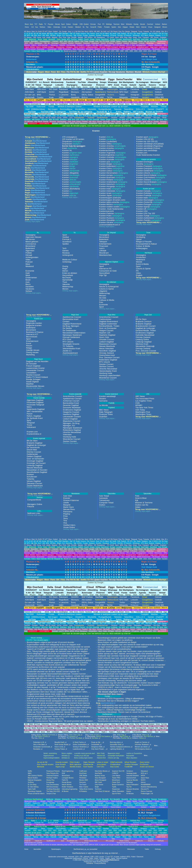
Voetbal (65, 237)
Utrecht (103, 43)
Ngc (75, 35)
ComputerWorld (34, 500)
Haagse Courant (106, 330)
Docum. (83, 120)
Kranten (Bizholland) (71, 189)
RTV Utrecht (68, 342)
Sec (135, 34)
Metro (107, 34)
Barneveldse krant (70, 319)
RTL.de (114, 116)
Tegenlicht (125, 122)
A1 (49, 118)
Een (155, 116)
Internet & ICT (32, 334)
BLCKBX (56, 120)
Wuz (163, 32)
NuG (105, 32)
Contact (66, 321)
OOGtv (79, 35)
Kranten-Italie (147, 198)
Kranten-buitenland (112, 166)
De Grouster (31, 364)
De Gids (103, 298)
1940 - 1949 (82, 51)
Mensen (103, 296)
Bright (59, 35)
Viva (65, 523)
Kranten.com (142, 153)
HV (104, 34)
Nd (76, 32)
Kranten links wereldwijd (147, 150)
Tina (65, 521)
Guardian (103, 417)
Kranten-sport (147, 137)
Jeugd (108, 120)
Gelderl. (55, 32)
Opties (118, 41)
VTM (159, 116)
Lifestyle (103, 251)
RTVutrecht (127, 35)
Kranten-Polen (110, 216)
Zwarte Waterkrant (35, 486)
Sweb (139, 34)
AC (32, 34)
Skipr (130, 37)
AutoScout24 (127, 39)
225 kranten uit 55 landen (73, 139)
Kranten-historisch (112, 184)
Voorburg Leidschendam (110, 375)
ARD (101, 116)
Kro (120, 120)
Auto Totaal (104, 496)
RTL (131, 34)
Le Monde (103, 405)
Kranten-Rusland (111, 218)
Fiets (137, 496)
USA (148, 394)
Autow (44, 34)
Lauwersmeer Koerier (35, 368)
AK (25, 35)
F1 (25, 37)
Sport (117, 37)
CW (160, 34)
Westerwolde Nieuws (35, 386)
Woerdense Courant (108, 378)
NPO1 (67, 123)
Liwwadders (31, 373)
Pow (120, 32)
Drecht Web (32, 450)
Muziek (133, 120)
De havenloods (33, 447)
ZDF (118, 116)
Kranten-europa (111, 175)
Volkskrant (31, 427)
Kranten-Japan (110, 195)
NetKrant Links (34, 513)
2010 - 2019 (147, 51)
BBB (51, 120)
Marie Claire (68, 507)
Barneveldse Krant (71, 403)
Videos (33, 51)
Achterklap (67, 262)
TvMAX (139, 122)
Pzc (123, 32)
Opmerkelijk (67, 280)
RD (128, 34)
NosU (87, 32)
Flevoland (106, 35)
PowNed (85, 122)
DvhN (40, 32)
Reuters (103, 399)
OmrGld (120, 35)
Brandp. (46, 122)
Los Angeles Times (143, 401)
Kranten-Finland (111, 180)
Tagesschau (130, 116)
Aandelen (30, 287)
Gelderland (95, 43)
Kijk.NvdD (106, 122)
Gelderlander (32, 454)
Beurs (29, 32)
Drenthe (99, 35)
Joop (69, 32)
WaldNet (30, 384)
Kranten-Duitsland (149, 193)
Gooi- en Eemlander (108, 328)
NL (49, 43)
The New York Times (144, 408)
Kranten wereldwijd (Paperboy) (150, 146)
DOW (107, 41)
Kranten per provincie (149, 159)
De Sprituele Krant (35, 418)
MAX (124, 120)
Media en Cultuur (70, 260)
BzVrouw (53, 122)
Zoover (156, 37)
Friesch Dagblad (33, 366)
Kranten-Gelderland (150, 171)
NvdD (114, 34)
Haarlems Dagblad (107, 335)
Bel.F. (130, 41)
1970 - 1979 (110, 51)
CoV (63, 35)
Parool (115, 32)
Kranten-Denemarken (113, 173)
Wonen (65, 289)
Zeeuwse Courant (34, 483)
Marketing (30, 355)
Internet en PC (105, 269)
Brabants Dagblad (143, 324)
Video (28, 260)
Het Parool (148, 253)
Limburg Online (142, 339)
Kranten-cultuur (111, 171)
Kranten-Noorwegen (150, 200)
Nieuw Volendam (106, 348)
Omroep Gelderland (71, 337)
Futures (124, 41)
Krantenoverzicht (106, 211)
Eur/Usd (152, 41)
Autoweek (103, 498)
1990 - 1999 (129, 51)
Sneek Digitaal (32, 382)
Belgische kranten (34, 325)
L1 (163, 35)
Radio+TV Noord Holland (37, 377)
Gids (54, 116)
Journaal (55, 123)
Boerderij (66, 34)
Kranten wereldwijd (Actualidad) (150, 144)
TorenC (133, 122)
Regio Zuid (148, 315)
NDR (109, 116)
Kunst (29, 343)
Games (65, 251)
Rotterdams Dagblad (108, 360)
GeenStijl (96, 120)
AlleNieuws (38, 43)
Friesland (64, 43)
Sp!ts (29, 420)
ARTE (142, 123)
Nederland (140, 260)
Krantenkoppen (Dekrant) (110, 198)
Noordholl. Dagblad (107, 351)
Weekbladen (76, 494)
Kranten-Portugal (149, 204)
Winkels (122, 118)
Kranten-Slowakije (112, 220)
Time (140, 37)
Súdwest (92, 35)
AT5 (142, 35)
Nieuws (29, 37)
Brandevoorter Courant (145, 326)
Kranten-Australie (113, 157)
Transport (145, 37)
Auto (28, 282)
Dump (39, 37)
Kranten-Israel (110, 193)
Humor (103, 120)
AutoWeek (153, 39)
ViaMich (80, 39)
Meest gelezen (32, 242)
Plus (60, 37)
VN (154, 32)
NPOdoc (53, 35)
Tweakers (145, 34)
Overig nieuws (32, 352)
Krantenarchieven (107, 150)
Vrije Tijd (103, 275)
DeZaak (164, 39)
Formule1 (27, 51)
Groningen (55, 43)
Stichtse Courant (106, 366)
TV (25, 122)
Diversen (40, 497)
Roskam (30, 474)
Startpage (163, 122)
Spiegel (123, 116)
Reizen (154, 120)
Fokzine (31, 506)
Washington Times (143, 414)
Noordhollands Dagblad (37, 472)
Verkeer (29, 291)
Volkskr (158, 32)
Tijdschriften (112, 494)
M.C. (128, 120)
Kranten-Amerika (112, 146)
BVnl (74, 120)
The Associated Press (145, 399)
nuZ (108, 32)
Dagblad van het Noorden (37, 361)
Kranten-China (110, 168)
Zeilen (138, 507)
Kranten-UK (146, 209)
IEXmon (27, 41)
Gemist (99, 122)
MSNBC (139, 405)
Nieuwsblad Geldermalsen (74, 333)
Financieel (104, 246)
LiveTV (61, 123)
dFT (46, 32)
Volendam (67, 435)
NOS (49, 51)
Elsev (50, 32)
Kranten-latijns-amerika (114, 202)
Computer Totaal (106, 503)
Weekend (30, 266)
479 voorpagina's (70, 137)
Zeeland (151, 35)
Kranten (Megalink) (70, 173)
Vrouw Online (69, 527)
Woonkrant (104, 253)
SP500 (113, 41)
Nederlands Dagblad (36, 409)
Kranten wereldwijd (107, 396)
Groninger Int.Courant (36, 463)
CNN (105, 116)
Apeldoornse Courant (72, 317)
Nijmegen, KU (69, 426)
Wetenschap (68, 287)
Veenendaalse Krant (71, 348)
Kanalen (164, 51)
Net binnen (30, 239)
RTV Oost (67, 339)
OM (85, 37)
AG (35, 34)
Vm (151, 32)
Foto (101, 302)
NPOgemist (126, 123)
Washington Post (143, 412)
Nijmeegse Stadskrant (72, 335)
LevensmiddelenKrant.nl (109, 225)
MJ (111, 34)
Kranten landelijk (39, 398)
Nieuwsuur (83, 123)
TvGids (49, 116)
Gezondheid (67, 275)
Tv (167, 35)
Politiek (29, 253)
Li (74, 32)
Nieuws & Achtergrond (109, 287)
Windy (164, 118)
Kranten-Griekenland (113, 182)
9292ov (90, 37)
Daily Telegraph (106, 412)
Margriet (55, 37)
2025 (31, 43)
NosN (112, 37)
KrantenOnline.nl (34, 434)
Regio (65, 269)
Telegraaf (134, 32)
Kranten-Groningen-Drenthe (145, 163)
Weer (28, 264)
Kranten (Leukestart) (108, 141)
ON (112, 32)
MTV (69, 39)
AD (25, 32)
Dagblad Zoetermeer (108, 324)
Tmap (86, 41)
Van (150, 34)
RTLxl (77, 123)
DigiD (39, 116)
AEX (61, 41)
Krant (70, 148)
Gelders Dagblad (34, 456)
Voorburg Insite (106, 373)
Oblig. (135, 41)
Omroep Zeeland (106, 353)
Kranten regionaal (39, 438)
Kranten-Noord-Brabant (151, 182)
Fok (88, 34)
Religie (29, 348)
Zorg (166, 34)
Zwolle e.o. (67, 351)
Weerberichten (105, 255)
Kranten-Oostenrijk (149, 202)
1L (25, 34)
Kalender (44, 51)
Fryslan (85, 35)
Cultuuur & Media (107, 300)
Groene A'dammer (71, 500)
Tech (64, 248)
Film (91, 120)
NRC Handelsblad (34, 411)
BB (48, 34)
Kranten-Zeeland (149, 180)
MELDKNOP (162, 123)
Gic (60, 32)
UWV (44, 116)
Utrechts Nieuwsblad (108, 369)
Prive (65, 37)
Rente (141, 41)
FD (43, 32)
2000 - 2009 (138, 51)
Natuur (138, 120)
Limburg (142, 43)
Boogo (42, 118)
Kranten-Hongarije (112, 186)
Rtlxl (35, 35)
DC (74, 34)
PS (104, 41)
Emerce (83, 34)
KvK (44, 37)
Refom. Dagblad (34, 416)
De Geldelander (69, 330)
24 (30, 34)
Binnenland (30, 246)
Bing (126, 37)
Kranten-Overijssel (149, 168)
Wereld (139, 262)
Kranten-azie (110, 162)
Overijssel (87, 43)
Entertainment (105, 244)
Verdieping (140, 237)
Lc (73, 32)
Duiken (102, 505)
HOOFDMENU (44, 123)
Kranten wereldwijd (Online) (148, 148)
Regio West (112, 315)
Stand (38, 51)
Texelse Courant (33, 375)
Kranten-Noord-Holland (151, 175)
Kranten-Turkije (148, 216)
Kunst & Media (142, 264)
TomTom (74, 39)
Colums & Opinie (106, 289)
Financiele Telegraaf (35, 405)
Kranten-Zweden (148, 220)
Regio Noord (38, 359)
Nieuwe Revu (69, 509)
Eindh (78, 34)
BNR (60, 34)
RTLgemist (135, 123)
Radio (105, 123)
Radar (119, 122)
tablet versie (161, 43)
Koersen (55, 41)
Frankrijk (111, 403)
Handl (53, 118)
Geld (28, 273)
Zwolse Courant (70, 441)
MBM (26, 39)
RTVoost (113, 35)
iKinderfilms (93, 123)
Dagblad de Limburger (145, 328)
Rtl (158, 120)
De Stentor (67, 328)
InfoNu (65, 118)
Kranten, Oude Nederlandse (111, 209)
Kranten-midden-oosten (114, 207)
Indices (77, 41)
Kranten (72, 153)
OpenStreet (105, 39)
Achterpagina (142, 248)
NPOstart (63, 116)
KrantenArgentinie (111, 155)
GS (101, 34)
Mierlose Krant (142, 344)
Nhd (79, 32)
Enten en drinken (70, 273)
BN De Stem (141, 319)
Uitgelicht (103, 291)
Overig (65, 266)
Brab (33, 32)
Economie (30, 271)
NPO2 (72, 123)
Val (145, 41)
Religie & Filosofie (144, 242)
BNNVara (63, 120)
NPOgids (111, 123)
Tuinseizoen (104, 500)
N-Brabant (134, 43)
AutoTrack (136, 39)
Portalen (35, 118)
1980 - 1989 (119, 51)
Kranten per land (149, 189)
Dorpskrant (72, 141)
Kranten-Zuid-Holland (151, 177)
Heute (138, 116)
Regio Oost (75, 315)
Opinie (139, 239)
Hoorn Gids (104, 337)
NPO (28, 35)
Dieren (65, 271)
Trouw (140, 32)
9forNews (27, 120)
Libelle (48, 37)
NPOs (91, 32)
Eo (87, 120)
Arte (36, 122)
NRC (99, 32)
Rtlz (76, 116)
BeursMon (34, 41)
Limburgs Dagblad (144, 342)
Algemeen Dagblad (112, 262)
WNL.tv (150, 122)
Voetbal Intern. (69, 525)
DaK (71, 34)
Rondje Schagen (33, 379)
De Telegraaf (112, 233)
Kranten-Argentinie (112, 153)
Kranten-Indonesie (112, 191)
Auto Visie (67, 496)
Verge (135, 37)
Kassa (79, 122)
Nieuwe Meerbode (107, 346)
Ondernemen (31, 278)
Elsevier (67, 498)
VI (153, 34)
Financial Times (106, 414)
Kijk (32, 35)
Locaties (119, 39)
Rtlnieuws (70, 116)
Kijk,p (94, 122)
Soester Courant (106, 364)
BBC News (104, 410)
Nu (102, 32)
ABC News (140, 396)
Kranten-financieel (112, 177)
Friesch (92, 34)
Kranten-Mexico (111, 204)
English (139, 275)
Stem (56, 34)
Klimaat (29, 255)
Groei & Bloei (141, 498)
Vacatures (30, 289)
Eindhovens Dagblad (145, 333)
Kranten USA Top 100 (146, 213)
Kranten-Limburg (149, 184)
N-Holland (110, 43)
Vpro (166, 120)
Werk (28, 275)
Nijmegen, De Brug (71, 423)
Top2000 (27, 118)
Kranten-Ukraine (111, 222)
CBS (35, 37)
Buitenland (30, 248)
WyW (144, 122)
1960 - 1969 (101, 51)
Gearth (86, 39)
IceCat (59, 118)
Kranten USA (142, 211)
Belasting (27, 116)
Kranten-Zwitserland (150, 218)
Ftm (82, 41)
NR (95, 32)
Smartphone (161, 41)
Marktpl (80, 37)
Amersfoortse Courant (109, 317)
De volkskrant (112, 282)
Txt (58, 116)
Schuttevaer (32, 477)
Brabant (158, 35)
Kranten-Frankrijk (149, 195)
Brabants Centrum (144, 321)
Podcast (29, 262)
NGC (155, 123)
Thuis (65, 282)
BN (45, 43)
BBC (143, 116)
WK (152, 37)
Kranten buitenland (111, 394)
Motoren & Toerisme (144, 503)
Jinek (74, 122)
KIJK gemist (87, 116)
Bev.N (40, 122)
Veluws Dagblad (34, 481)
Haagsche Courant (71, 412)
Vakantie (66, 284)
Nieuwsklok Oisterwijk (145, 346)
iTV (108, 37)
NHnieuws (136, 35)
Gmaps (92, 39)
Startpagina (137, 118)
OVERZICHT (33, 123)
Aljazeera (95, 116)
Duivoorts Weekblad (72, 408)
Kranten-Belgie (111, 164)
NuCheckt (67, 278)
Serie (161, 120)
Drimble (74, 37)
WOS (156, 34)
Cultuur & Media (143, 246)
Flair (69, 37)
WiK (44, 35)
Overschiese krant (107, 355)
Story (65, 518)
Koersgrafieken (45, 41)
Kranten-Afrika (110, 144)
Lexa (71, 118)
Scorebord (67, 242)
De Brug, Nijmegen (71, 326)
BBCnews (149, 116)
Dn (36, 32)
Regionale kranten (34, 323)
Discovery (69, 35)
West (146, 35)
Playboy (67, 514)
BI (166, 32)
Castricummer (105, 319)
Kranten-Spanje (148, 207)
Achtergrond (68, 255)
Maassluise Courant (108, 344)
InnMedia (114, 120)
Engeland (111, 408)
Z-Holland (118, 43)
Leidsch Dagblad (106, 342)
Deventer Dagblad (71, 405)
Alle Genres (36, 120)
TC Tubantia (68, 346)
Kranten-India (110, 189)
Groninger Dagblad (35, 461)
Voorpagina (30, 235)
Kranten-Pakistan (112, 213)
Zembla (156, 122)
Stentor (128, 32)
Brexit (28, 280)
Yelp (160, 39)
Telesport (103, 242)
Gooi (97, 34)
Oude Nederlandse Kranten (148, 155)
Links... (40, 511)
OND (119, 34)
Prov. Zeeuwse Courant (109, 357)
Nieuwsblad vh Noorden (37, 470)
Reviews (66, 253)
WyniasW (149, 123)
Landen (129, 118)
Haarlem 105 (105, 333)
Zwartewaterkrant (70, 353)
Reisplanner (101, 37)
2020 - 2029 (156, 51)
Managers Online (35, 504)
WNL (48, 35)
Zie (163, 34)
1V (27, 34)
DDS (78, 120)
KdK (97, 41)
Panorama (68, 512)
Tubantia (146, 32)
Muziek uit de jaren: (70, 51)
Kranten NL (67, 150)
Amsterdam (141, 257)
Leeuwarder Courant (35, 370)
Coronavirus (31, 244)
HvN (70, 122)
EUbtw (34, 116)
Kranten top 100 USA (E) (147, 141)
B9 (47, 118)
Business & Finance (35, 332)
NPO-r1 (144, 120)
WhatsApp (150, 43)
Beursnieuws (32, 337)
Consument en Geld (108, 271)
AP (37, 34)
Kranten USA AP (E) (145, 139)
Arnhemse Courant (71, 401)
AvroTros (45, 120)
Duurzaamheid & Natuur (146, 244)
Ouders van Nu (142, 505)
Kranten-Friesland (149, 166)
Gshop (98, 39)
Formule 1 (67, 239)
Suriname (103, 401)
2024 (26, 43)
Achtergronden (32, 257)
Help (26, 123)
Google (64, 32)
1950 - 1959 (91, 51)
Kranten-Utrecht (148, 173)
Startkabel (148, 118)
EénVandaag (62, 122)
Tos (101, 41)
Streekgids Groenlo (71, 344)
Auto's (102, 248)
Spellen (65, 244)
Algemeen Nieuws (33, 237)
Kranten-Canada (148, 191)
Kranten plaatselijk (75, 394)
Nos (83, 32)
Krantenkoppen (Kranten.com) (112, 200)
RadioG (124, 34)
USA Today (140, 410)
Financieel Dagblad (35, 402)
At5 (40, 34)
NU (62, 51)
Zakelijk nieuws (33, 350)
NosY (40, 35)
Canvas (164, 116)
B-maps (113, 39)
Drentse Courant (34, 452)
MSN (121, 37)
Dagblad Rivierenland (72, 324)
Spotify (64, 39)
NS (95, 37)
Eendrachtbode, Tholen (109, 326)
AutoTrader (145, 39)
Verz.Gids (157, 118)
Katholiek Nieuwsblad (145, 335)
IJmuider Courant (107, 339)
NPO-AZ (118, 123)
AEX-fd (71, 41)
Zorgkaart (163, 37)
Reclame (114, 118)
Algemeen (30, 251)
